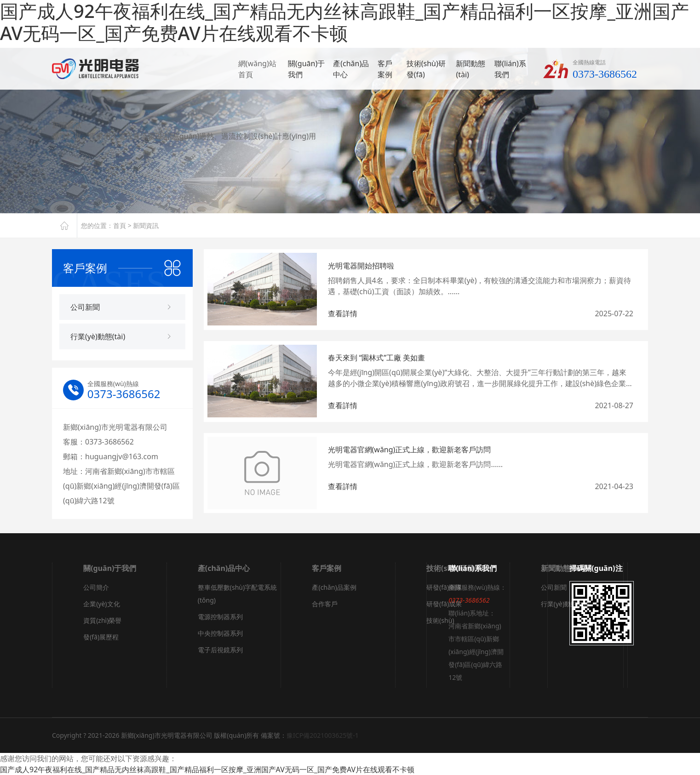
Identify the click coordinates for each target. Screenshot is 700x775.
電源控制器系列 (220, 617)
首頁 (120, 225)
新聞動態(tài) (470, 70)
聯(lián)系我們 (510, 70)
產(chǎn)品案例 (334, 587)
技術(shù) (440, 620)
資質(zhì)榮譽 (102, 620)
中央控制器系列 (220, 633)
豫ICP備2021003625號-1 (323, 735)
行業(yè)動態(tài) (565, 604)
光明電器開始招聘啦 (361, 266)
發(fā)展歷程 (101, 637)
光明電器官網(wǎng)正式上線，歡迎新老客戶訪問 (410, 450)
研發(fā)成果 (444, 604)
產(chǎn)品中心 (351, 70)
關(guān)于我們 (306, 70)
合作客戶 (325, 604)
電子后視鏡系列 (220, 650)
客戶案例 (385, 70)
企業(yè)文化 (101, 604)
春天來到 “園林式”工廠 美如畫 (377, 358)
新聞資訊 (146, 225)
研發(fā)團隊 (444, 587)
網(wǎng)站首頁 (257, 70)
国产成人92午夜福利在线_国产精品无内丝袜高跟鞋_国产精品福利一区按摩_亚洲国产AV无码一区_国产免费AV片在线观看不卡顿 (207, 769)
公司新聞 (554, 587)
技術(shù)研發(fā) (426, 70)
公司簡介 (96, 587)
